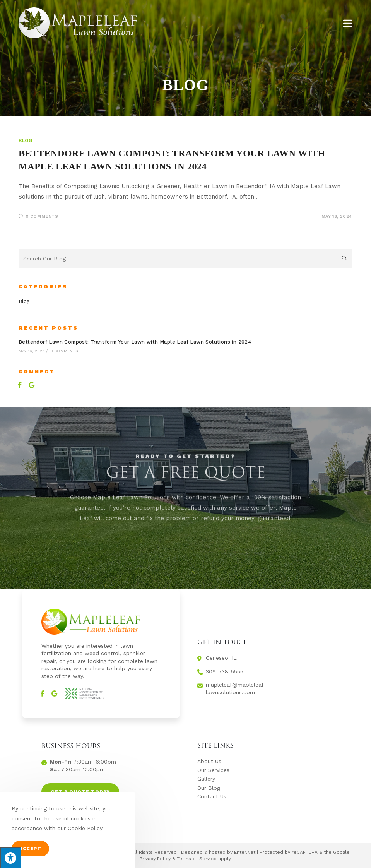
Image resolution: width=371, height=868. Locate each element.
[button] (80, 792)
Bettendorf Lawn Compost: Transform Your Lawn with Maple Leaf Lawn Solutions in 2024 (135, 342)
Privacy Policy (155, 859)
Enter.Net (245, 852)
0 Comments (42, 217)
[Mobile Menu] (348, 23)
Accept (30, 849)
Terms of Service (197, 859)
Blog (25, 140)
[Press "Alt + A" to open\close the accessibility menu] (10, 858)
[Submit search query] (345, 259)
